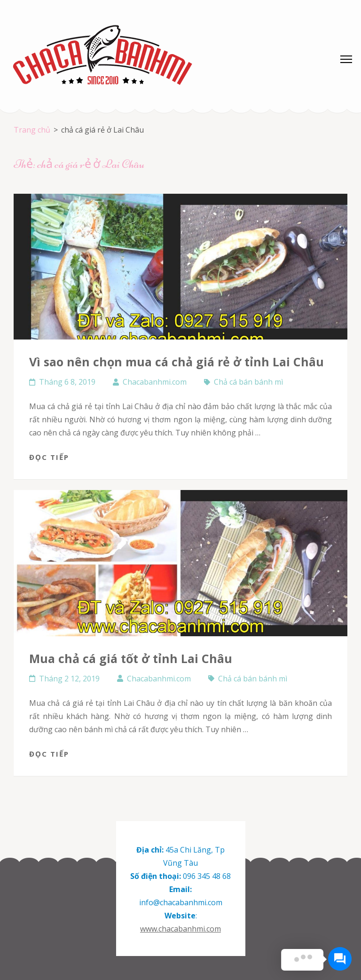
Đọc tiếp (49, 457)
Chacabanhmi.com (155, 382)
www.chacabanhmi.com (180, 929)
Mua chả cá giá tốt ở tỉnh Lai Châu (131, 658)
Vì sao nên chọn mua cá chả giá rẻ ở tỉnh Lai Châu (177, 362)
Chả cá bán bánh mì (248, 382)
